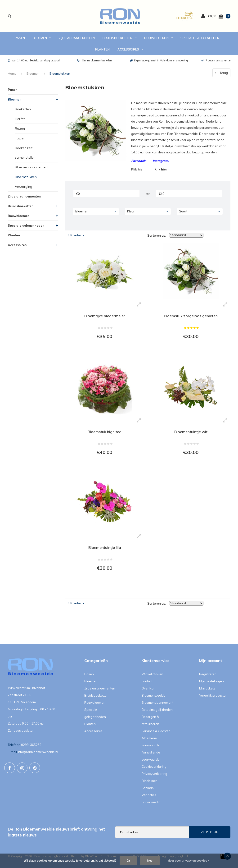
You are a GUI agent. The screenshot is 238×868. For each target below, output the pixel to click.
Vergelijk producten (213, 695)
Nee (150, 861)
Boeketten (23, 109)
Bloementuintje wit (191, 432)
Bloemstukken (60, 73)
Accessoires (130, 49)
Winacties (149, 795)
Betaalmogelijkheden (157, 710)
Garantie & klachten (156, 731)
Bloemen (42, 38)
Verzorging (24, 187)
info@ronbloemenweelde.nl (38, 752)
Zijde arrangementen (77, 38)
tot (148, 194)
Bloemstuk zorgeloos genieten (191, 316)
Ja (128, 861)
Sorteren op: (157, 235)
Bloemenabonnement (32, 167)
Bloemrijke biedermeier (105, 316)
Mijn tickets (207, 688)
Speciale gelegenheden (202, 38)
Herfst (20, 119)
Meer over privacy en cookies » (188, 861)
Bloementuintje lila (105, 547)
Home (12, 73)
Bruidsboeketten (119, 38)
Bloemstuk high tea (105, 432)
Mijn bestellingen (211, 681)
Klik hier (138, 169)
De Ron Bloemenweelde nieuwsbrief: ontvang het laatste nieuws (56, 832)
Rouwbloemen (158, 38)
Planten (102, 49)
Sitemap (148, 788)
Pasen (20, 38)
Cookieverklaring (154, 767)
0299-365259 (31, 745)
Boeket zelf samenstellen (25, 153)
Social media (151, 802)
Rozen (20, 129)
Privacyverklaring (154, 774)
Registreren (208, 674)
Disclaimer (149, 781)
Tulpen (20, 138)
